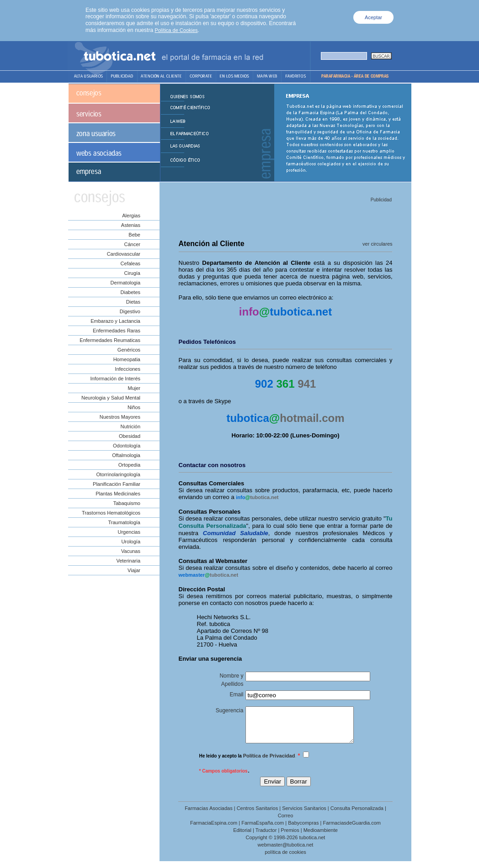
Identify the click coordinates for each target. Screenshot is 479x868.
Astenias (131, 225)
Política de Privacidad (269, 763)
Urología (131, 542)
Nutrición (130, 426)
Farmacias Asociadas (209, 815)
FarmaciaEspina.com (214, 830)
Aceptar (373, 17)
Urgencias (129, 532)
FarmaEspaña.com (263, 830)
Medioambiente (321, 837)
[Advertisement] (285, 218)
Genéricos (129, 350)
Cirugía (132, 273)
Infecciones (128, 369)
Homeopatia (127, 359)
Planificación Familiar (117, 484)
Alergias (131, 216)
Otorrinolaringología (118, 474)
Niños (134, 407)
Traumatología (124, 522)
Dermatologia (125, 283)
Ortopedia (129, 465)
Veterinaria (128, 561)
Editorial (242, 837)
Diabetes (130, 292)
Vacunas (131, 551)
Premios (290, 837)
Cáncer (132, 244)
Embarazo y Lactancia (115, 321)
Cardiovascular (124, 254)
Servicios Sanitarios (304, 815)
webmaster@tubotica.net (286, 852)
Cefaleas (130, 263)
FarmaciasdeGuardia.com (352, 830)
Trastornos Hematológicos (111, 513)
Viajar (134, 570)
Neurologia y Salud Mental (111, 398)
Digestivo (130, 311)
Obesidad (130, 436)
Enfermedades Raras (117, 331)
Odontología (127, 446)
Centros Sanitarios (258, 815)
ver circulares (377, 244)
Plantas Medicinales (118, 494)
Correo (286, 822)
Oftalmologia (126, 455)
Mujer (134, 388)
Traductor (266, 837)
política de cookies (285, 859)
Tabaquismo (127, 503)
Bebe (134, 235)
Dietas (133, 302)
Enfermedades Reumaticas (110, 340)
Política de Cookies (176, 30)
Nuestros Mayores (120, 417)
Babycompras (303, 830)
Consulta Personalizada (357, 815)
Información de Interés (115, 379)
